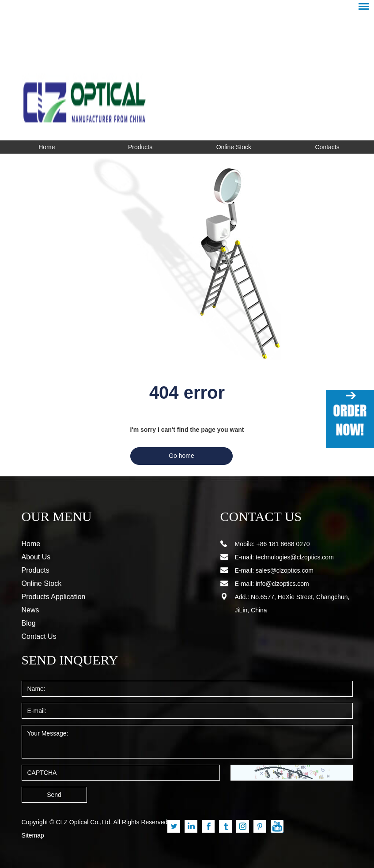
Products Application (54, 597)
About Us (36, 557)
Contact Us (39, 636)
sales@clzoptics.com (285, 570)
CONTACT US (256, 517)
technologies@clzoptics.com (295, 557)
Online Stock (234, 147)
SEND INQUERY (63, 660)
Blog (29, 623)
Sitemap (33, 835)
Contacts (327, 147)
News (30, 610)
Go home (181, 456)
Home (47, 147)
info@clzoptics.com (282, 584)
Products (140, 147)
